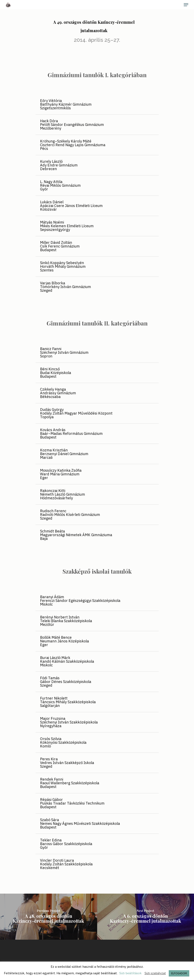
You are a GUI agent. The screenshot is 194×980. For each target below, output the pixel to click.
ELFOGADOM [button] (179, 973)
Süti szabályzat (155, 973)
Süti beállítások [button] (130, 973)
